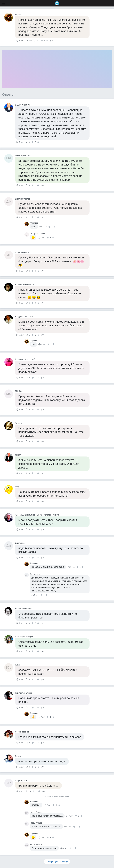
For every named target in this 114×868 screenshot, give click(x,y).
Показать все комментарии (57, 797)
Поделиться (52, 40)
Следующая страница (57, 861)
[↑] (42, 41)
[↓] (47, 41)
